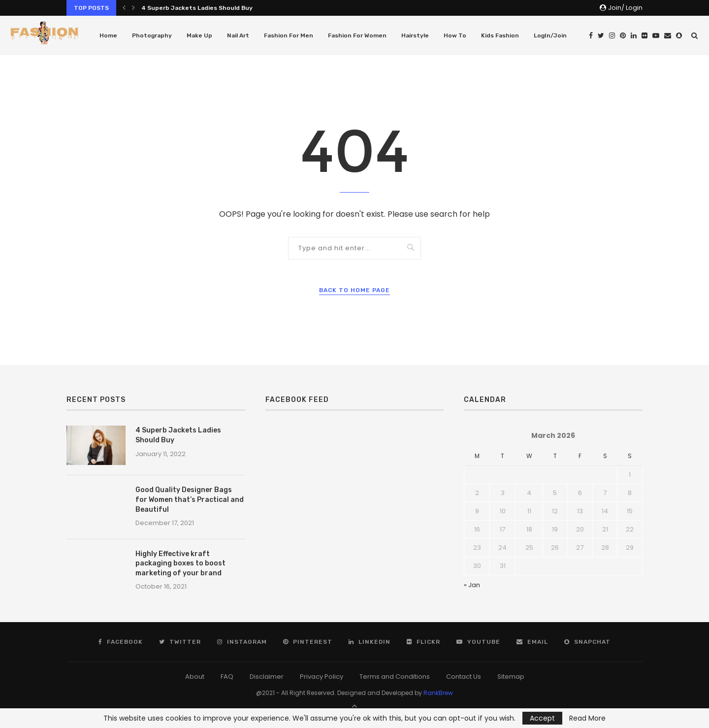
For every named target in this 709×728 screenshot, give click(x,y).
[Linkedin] (634, 35)
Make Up (199, 35)
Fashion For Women (357, 35)
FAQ (227, 677)
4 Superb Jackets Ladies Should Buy (197, 8)
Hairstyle (415, 35)
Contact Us (464, 677)
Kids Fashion (500, 35)
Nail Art (238, 35)
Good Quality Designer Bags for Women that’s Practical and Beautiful (190, 499)
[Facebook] (591, 35)
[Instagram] (612, 35)
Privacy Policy (322, 677)
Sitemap (511, 677)
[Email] (668, 35)
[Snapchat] (679, 35)
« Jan (472, 585)
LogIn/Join (550, 35)
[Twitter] (601, 35)
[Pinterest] (623, 35)
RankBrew (438, 693)
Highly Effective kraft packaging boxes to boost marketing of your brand (180, 563)
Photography (152, 35)
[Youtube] (656, 35)
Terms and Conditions (395, 677)
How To (455, 35)
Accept (542, 718)
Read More (587, 718)
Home (108, 35)
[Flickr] (645, 35)
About (195, 677)
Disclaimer (267, 677)
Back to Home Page (354, 290)
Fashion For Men (289, 35)
